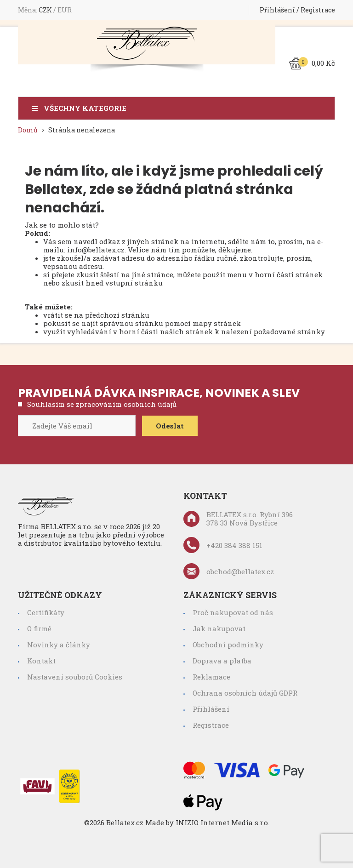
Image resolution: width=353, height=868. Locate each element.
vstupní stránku (134, 283)
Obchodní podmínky (228, 645)
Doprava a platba (222, 661)
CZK (46, 10)
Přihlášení (277, 10)
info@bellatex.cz (96, 250)
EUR (65, 10)
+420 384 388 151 (223, 545)
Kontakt (41, 661)
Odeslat (170, 426)
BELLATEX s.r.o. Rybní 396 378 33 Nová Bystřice (238, 519)
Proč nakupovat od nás (233, 612)
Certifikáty (46, 612)
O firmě (39, 628)
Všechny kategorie (85, 108)
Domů (28, 130)
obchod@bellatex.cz (229, 571)
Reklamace (211, 677)
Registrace (318, 10)
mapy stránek (217, 323)
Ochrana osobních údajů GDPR (245, 693)
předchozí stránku (117, 315)
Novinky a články (59, 645)
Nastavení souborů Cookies (75, 677)
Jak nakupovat (219, 628)
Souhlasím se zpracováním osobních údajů (102, 404)
